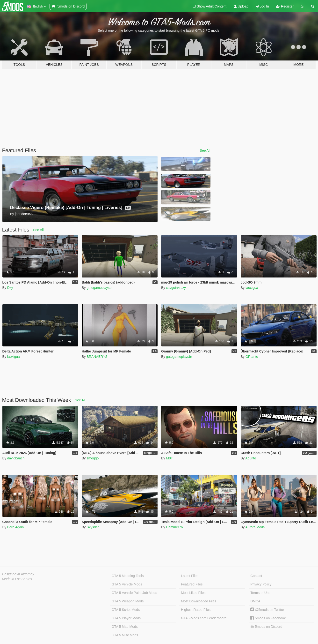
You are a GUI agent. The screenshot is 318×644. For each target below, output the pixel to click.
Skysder (93, 527)
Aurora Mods (255, 527)
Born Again (16, 527)
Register (285, 6)
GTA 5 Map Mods (125, 627)
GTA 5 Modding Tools (128, 576)
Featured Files (192, 584)
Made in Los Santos (17, 579)
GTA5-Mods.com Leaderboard (204, 618)
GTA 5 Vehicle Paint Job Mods (134, 593)
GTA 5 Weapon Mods (128, 601)
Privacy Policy (261, 584)
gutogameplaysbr (99, 288)
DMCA (255, 601)
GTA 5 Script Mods (126, 610)
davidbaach (16, 458)
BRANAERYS (97, 357)
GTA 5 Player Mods (126, 618)
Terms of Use (260, 593)
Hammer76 (174, 527)
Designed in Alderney (18, 574)
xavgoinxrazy (176, 288)
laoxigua (252, 288)
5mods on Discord (266, 627)
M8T (169, 458)
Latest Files (190, 576)
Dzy (10, 288)
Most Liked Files (193, 593)
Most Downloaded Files (199, 601)
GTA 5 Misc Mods (125, 635)
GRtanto (252, 357)
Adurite (251, 458)
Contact (256, 576)
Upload (241, 6)
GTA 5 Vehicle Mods (127, 584)
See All (205, 150)
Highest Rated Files (196, 610)
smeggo (93, 458)
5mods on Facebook (268, 618)
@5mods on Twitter (267, 610)
